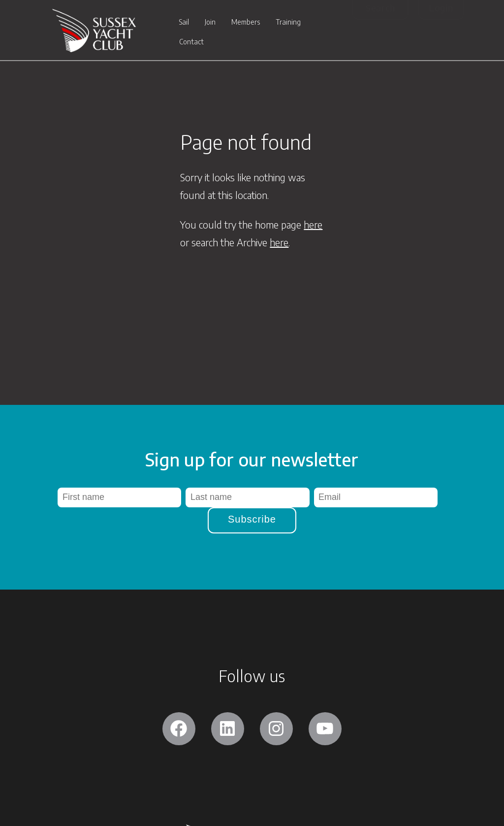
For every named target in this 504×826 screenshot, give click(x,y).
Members (246, 23)
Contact (191, 42)
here (313, 224)
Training (288, 23)
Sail (184, 23)
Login (441, 8)
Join (210, 23)
